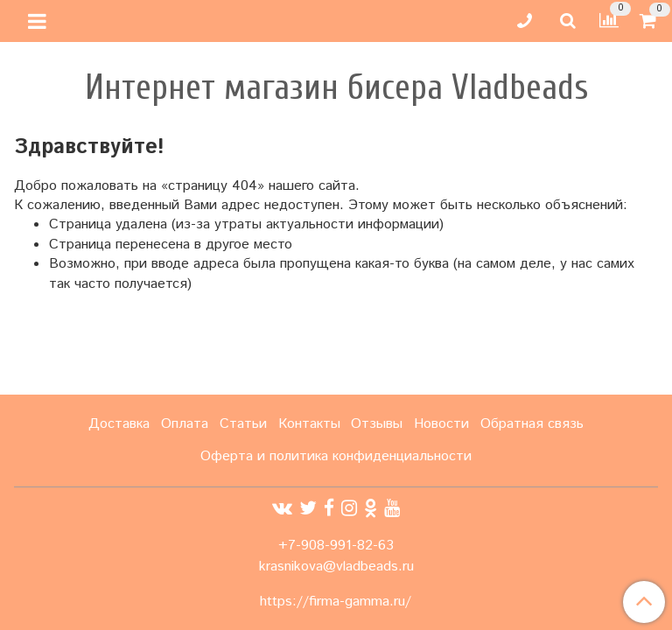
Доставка (119, 424)
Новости (441, 424)
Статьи (243, 424)
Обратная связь (532, 424)
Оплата (185, 424)
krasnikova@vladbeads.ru (336, 567)
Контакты (309, 424)
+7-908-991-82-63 (336, 546)
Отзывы (377, 424)
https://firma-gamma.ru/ (336, 602)
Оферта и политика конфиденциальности (336, 456)
